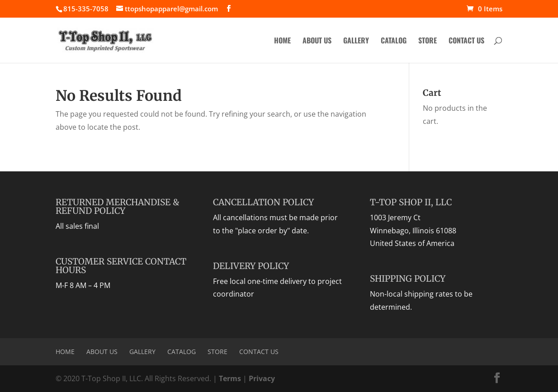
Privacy (262, 378)
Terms (230, 378)
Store (428, 41)
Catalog (394, 41)
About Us (317, 41)
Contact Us (466, 41)
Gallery (356, 41)
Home (282, 41)
